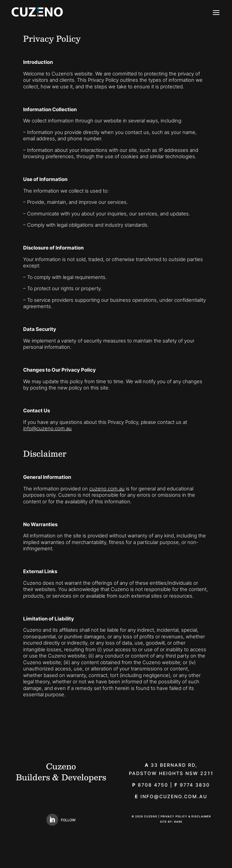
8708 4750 (150, 785)
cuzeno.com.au (107, 489)
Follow (68, 820)
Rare (178, 822)
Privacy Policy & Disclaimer (186, 816)
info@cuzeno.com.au (47, 428)
